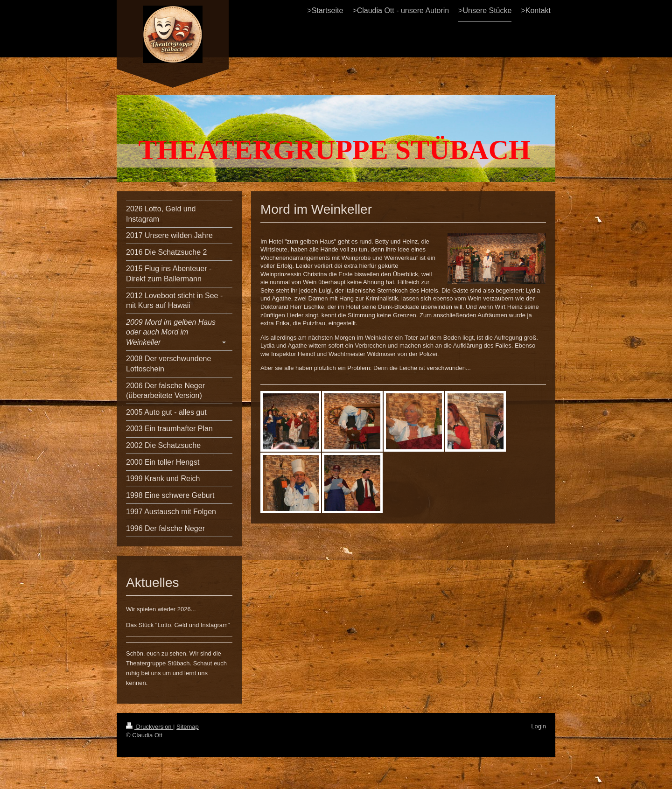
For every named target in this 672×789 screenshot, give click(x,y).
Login (539, 726)
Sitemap (188, 727)
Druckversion (150, 727)
